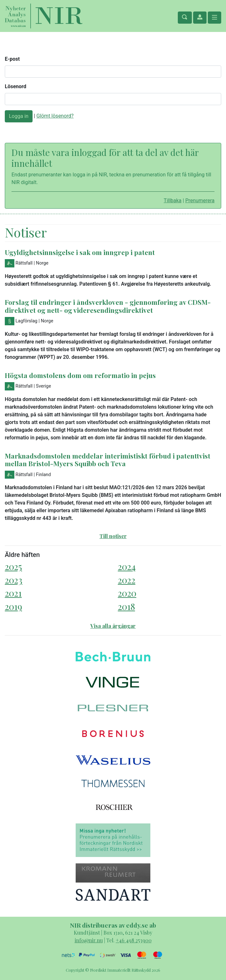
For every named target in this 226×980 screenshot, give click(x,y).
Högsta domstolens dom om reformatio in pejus (80, 375)
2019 (13, 606)
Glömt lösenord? (55, 116)
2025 (13, 566)
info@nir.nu (89, 940)
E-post (12, 59)
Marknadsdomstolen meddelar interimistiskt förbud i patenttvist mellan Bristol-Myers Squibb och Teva (108, 460)
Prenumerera (200, 201)
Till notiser (113, 536)
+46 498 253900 (134, 940)
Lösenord (15, 86)
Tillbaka (173, 201)
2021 (13, 593)
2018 (126, 606)
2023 (14, 580)
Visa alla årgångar (113, 626)
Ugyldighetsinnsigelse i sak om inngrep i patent (80, 252)
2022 (127, 580)
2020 (127, 593)
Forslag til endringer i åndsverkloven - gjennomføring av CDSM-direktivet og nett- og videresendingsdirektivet (108, 306)
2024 (127, 566)
